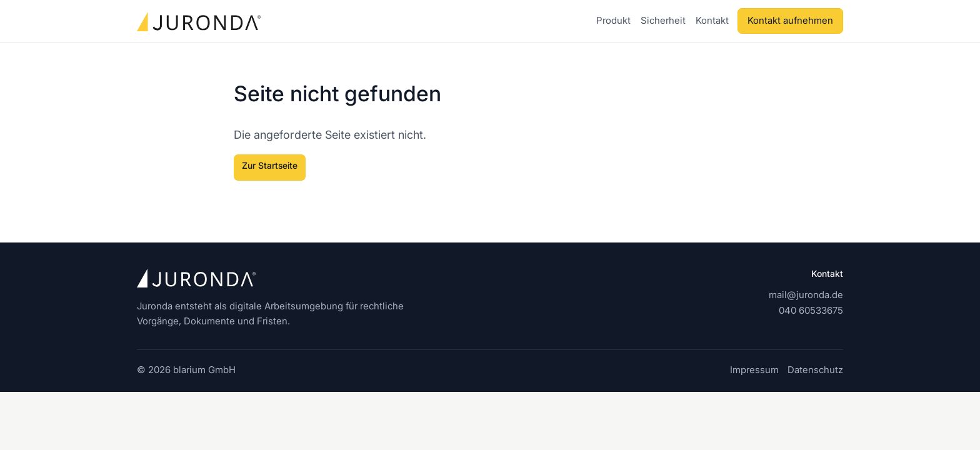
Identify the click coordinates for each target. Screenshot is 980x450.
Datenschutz (815, 370)
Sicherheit (663, 20)
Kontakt (712, 20)
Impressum (754, 370)
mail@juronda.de (806, 295)
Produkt (613, 20)
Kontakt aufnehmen (790, 20)
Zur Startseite (270, 165)
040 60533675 (811, 310)
